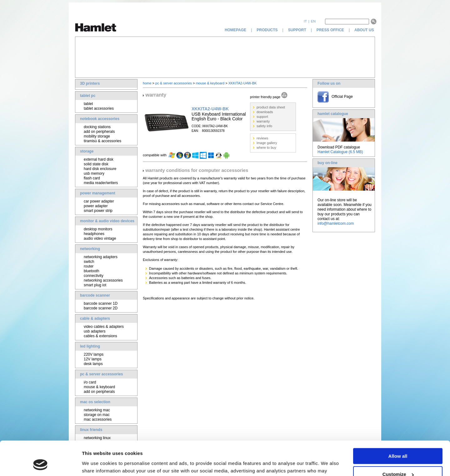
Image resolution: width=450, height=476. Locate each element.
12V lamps (93, 359)
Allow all (398, 424)
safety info (264, 126)
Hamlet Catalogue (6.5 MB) (340, 152)
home (147, 83)
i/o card (90, 382)
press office (330, 30)
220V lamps (94, 354)
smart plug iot (95, 285)
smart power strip (98, 211)
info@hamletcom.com (336, 223)
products (267, 30)
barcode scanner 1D (101, 303)
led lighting (90, 346)
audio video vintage (100, 238)
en (313, 21)
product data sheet (271, 107)
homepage (235, 30)
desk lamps (93, 364)
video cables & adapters (104, 327)
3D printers (90, 83)
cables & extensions (100, 336)
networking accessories (103, 280)
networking (90, 249)
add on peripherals (99, 132)
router (89, 266)
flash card (92, 178)
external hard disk (99, 159)
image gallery (267, 143)
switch (89, 262)
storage (87, 151)
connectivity (94, 276)
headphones (94, 234)
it (305, 21)
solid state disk (96, 164)
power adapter (96, 206)
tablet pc (88, 96)
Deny (398, 461)
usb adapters (95, 331)
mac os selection (95, 402)
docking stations (97, 127)
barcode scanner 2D (101, 308)
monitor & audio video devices (107, 221)
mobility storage (97, 136)
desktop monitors (98, 229)
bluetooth (91, 271)
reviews (262, 138)
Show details (96, 463)
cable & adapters (95, 318)
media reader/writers (101, 183)
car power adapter (99, 201)
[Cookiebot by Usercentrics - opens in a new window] (40, 464)
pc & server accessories (101, 374)
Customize (398, 442)
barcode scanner (95, 295)
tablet (88, 104)
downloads (265, 112)
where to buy (266, 148)
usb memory (94, 173)
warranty (263, 121)
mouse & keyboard (99, 387)
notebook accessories (100, 119)
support (297, 30)
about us (365, 30)
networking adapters (101, 257)
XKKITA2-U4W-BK (243, 83)
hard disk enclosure (100, 169)
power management (98, 193)
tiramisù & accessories (102, 141)
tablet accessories (99, 108)
